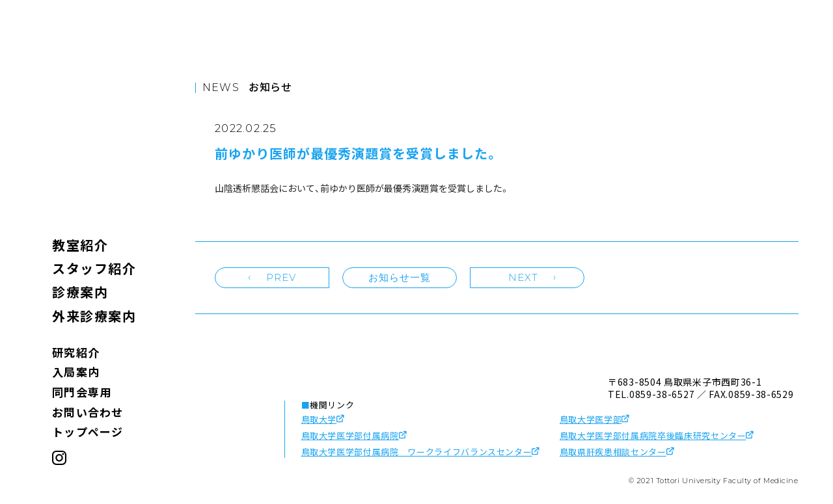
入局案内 (76, 372)
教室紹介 (80, 245)
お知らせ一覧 (400, 277)
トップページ (88, 431)
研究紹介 (76, 352)
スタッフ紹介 (94, 268)
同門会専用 (82, 392)
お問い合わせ (88, 412)
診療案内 (80, 292)
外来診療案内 (94, 316)
